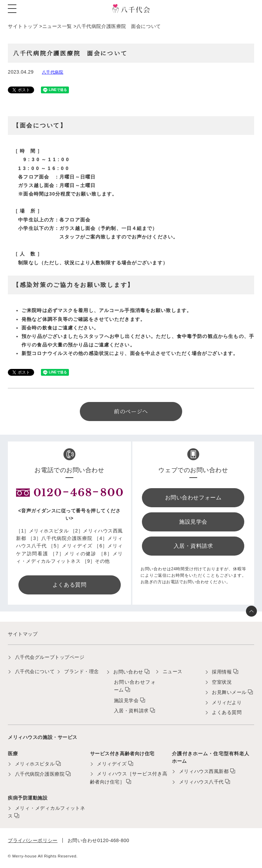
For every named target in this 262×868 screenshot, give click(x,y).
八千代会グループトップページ (50, 657)
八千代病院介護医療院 (40, 774)
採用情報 (222, 672)
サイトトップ (23, 26)
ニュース (173, 671)
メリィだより (227, 702)
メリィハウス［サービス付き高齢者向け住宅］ (129, 778)
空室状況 (222, 682)
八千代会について (35, 671)
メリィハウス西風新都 (204, 771)
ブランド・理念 (82, 671)
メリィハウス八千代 (201, 782)
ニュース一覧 (57, 26)
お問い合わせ (128, 672)
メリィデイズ (112, 764)
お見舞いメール (229, 692)
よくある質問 (227, 712)
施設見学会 (126, 700)
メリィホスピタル (35, 764)
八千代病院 (53, 72)
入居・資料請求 (131, 711)
